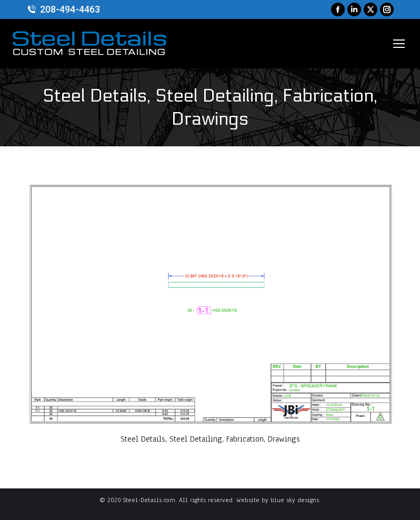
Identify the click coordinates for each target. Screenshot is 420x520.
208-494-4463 (63, 9)
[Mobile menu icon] (399, 44)
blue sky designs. (296, 500)
